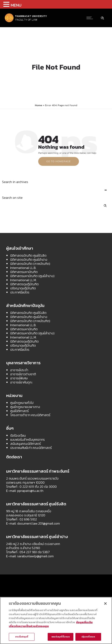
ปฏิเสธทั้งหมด (88, 638)
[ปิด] (105, 605)
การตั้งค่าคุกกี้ (22, 638)
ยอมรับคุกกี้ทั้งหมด (61, 638)
